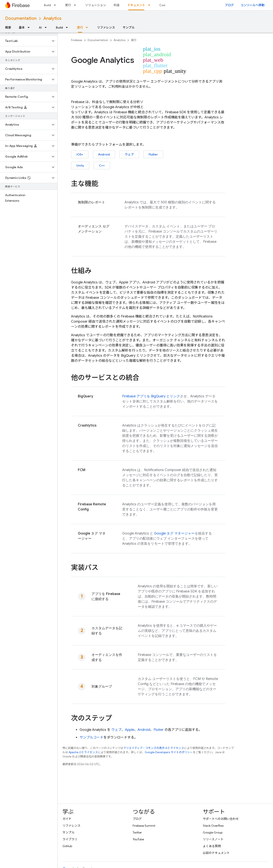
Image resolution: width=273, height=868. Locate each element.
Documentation (21, 18)
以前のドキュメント (216, 853)
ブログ (229, 5)
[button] (25, 41)
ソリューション (96, 5)
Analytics (52, 18)
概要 (8, 27)
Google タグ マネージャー (174, 533)
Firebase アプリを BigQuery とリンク (151, 396)
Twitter (137, 832)
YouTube (138, 839)
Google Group (213, 832)
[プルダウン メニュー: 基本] (30, 27)
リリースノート (213, 839)
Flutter (153, 154)
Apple (130, 730)
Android (104, 154)
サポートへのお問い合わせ (221, 819)
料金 (117, 5)
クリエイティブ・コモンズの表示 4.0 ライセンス (154, 748)
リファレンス (106, 27)
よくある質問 (212, 846)
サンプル (129, 27)
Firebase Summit (144, 826)
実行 (68, 5)
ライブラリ (70, 839)
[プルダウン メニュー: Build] (56, 5)
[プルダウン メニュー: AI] (47, 27)
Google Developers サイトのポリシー (169, 752)
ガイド (67, 819)
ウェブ (129, 154)
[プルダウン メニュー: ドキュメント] (150, 5)
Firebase (77, 40)
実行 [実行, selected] (80, 27)
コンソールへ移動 (253, 5)
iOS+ (80, 154)
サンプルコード (91, 737)
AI (40, 27)
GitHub (67, 846)
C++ (102, 165)
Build (47, 5)
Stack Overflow (213, 826)
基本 (22, 27)
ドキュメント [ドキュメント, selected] (136, 5)
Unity (80, 165)
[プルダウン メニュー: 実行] (76, 5)
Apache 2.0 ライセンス (83, 752)
